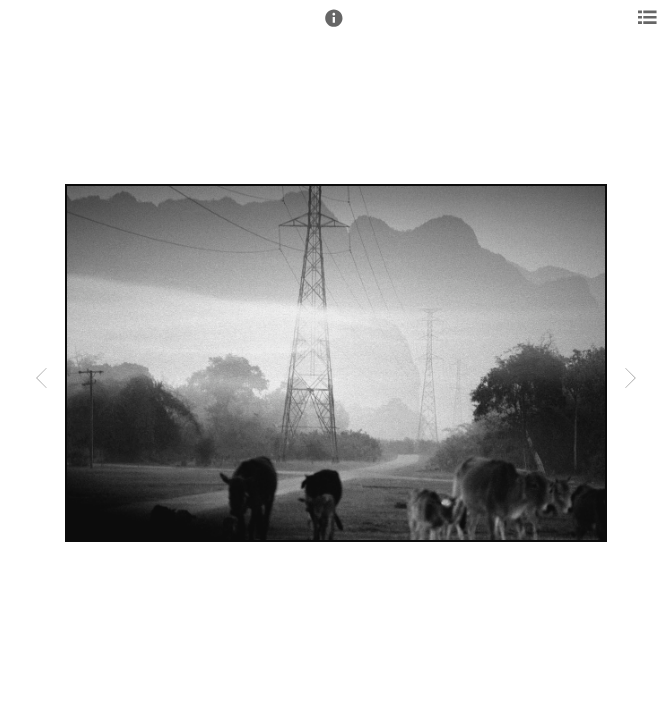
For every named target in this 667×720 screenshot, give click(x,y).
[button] (334, 27)
